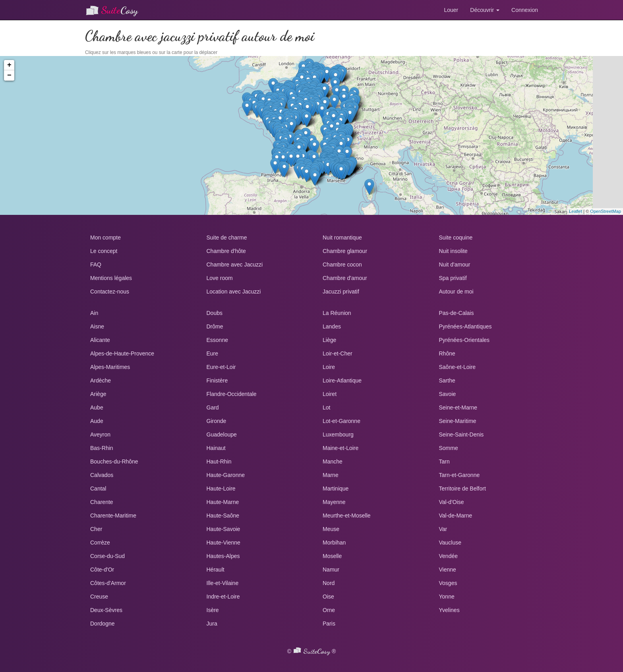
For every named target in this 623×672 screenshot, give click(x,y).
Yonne (447, 597)
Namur (331, 570)
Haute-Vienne (223, 543)
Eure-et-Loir (221, 367)
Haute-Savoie (223, 529)
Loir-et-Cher (338, 353)
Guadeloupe (222, 434)
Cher (96, 529)
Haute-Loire (221, 489)
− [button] (9, 75)
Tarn (444, 462)
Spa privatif (453, 278)
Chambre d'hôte (226, 251)
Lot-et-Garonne (341, 421)
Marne (331, 475)
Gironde (217, 421)
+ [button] (9, 65)
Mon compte (105, 238)
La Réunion (337, 313)
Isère (213, 610)
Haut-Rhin (219, 462)
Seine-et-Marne (458, 407)
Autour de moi (456, 292)
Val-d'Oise (452, 502)
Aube (97, 407)
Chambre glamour (345, 251)
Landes (332, 326)
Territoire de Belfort (462, 489)
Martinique (336, 489)
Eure (213, 353)
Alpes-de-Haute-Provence (122, 353)
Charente (102, 502)
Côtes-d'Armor (108, 583)
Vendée (449, 556)
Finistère (217, 380)
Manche (333, 462)
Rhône (447, 353)
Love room (220, 278)
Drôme (215, 326)
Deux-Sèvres (106, 610)
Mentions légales (111, 278)
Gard (213, 407)
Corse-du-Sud (107, 556)
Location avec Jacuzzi (234, 292)
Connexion (525, 10)
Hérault (216, 570)
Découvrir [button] (485, 10)
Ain (94, 313)
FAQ (96, 265)
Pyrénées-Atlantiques (465, 326)
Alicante (100, 340)
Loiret (330, 394)
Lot (326, 407)
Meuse (331, 529)
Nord (329, 583)
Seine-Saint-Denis (461, 434)
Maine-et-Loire (341, 448)
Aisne (97, 326)
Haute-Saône (223, 516)
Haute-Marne (223, 502)
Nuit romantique (342, 238)
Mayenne (334, 502)
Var (443, 529)
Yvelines (449, 610)
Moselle (332, 556)
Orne (329, 610)
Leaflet (576, 211)
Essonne (217, 340)
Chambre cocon (342, 265)
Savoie (448, 394)
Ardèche (101, 380)
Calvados (102, 475)
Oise (328, 597)
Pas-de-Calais (457, 313)
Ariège (98, 394)
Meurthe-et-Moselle (347, 516)
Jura (212, 624)
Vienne (448, 570)
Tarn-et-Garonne (460, 475)
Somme (449, 448)
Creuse (99, 597)
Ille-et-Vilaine (223, 583)
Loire (329, 367)
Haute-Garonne (226, 475)
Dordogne (103, 624)
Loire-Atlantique (342, 380)
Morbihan (334, 543)
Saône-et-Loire (458, 367)
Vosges (448, 583)
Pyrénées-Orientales (464, 340)
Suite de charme (227, 238)
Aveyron (100, 434)
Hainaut (216, 448)
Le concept (104, 251)
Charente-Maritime (113, 516)
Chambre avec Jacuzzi (235, 265)
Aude (97, 421)
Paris (329, 624)
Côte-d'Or (102, 570)
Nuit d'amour (455, 265)
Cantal (98, 489)
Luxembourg (338, 434)
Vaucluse (450, 543)
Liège (329, 340)
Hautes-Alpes (223, 556)
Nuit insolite (453, 251)
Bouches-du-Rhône (114, 462)
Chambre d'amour (345, 278)
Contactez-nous (110, 292)
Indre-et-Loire (223, 597)
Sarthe (447, 380)
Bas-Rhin (102, 448)
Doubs (215, 313)
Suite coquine (456, 238)
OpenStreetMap (606, 211)
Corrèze (100, 543)
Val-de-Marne (456, 516)
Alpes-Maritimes (110, 367)
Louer (451, 10)
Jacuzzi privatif (341, 292)
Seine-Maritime (458, 421)
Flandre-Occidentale (232, 394)
